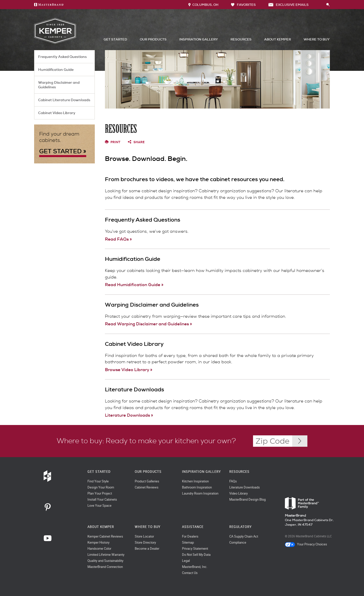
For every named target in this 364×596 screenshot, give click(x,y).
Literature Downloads (245, 487)
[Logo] (55, 43)
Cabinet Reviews (147, 487)
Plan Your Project (100, 493)
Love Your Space (99, 506)
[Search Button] (328, 5)
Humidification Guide (56, 70)
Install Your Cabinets (102, 499)
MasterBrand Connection (105, 567)
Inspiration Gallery (199, 39)
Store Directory (145, 542)
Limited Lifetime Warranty (106, 555)
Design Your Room (101, 487)
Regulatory (241, 527)
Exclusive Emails (289, 5)
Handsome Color (99, 549)
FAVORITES (243, 5)
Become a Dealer (147, 549)
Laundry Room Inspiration (200, 493)
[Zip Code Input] (300, 441)
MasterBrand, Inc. (195, 567)
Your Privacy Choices (306, 544)
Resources (241, 39)
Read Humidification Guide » (134, 285)
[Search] (323, 5)
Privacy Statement (195, 549)
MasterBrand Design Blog (247, 499)
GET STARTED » (63, 151)
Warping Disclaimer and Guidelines (59, 85)
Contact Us (190, 573)
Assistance (193, 527)
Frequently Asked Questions (62, 57)
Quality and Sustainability (105, 561)
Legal (186, 561)
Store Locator (144, 536)
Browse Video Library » (129, 370)
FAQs (233, 481)
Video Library (238, 493)
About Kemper (278, 39)
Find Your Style (98, 481)
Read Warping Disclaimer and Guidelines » (148, 324)
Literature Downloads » (129, 415)
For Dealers (190, 536)
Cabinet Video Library (57, 113)
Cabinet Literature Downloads (64, 100)
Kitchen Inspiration (195, 481)
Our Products (153, 39)
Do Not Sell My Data (196, 555)
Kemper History (98, 542)
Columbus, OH (203, 5)
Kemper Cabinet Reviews (105, 536)
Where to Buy (317, 39)
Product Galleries (147, 481)
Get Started (115, 39)
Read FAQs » (118, 239)
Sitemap (188, 542)
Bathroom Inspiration (197, 487)
